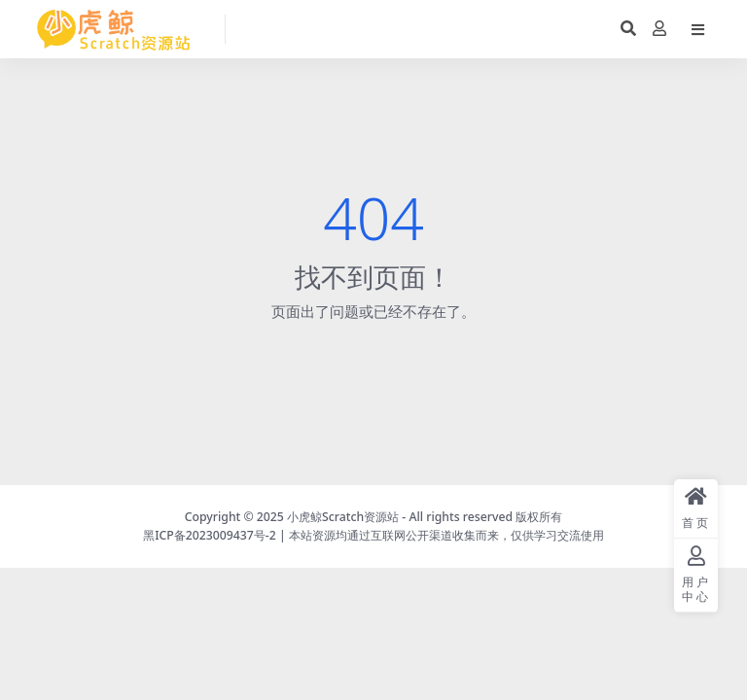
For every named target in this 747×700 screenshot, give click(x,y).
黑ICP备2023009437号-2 (210, 535)
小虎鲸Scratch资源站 (343, 517)
